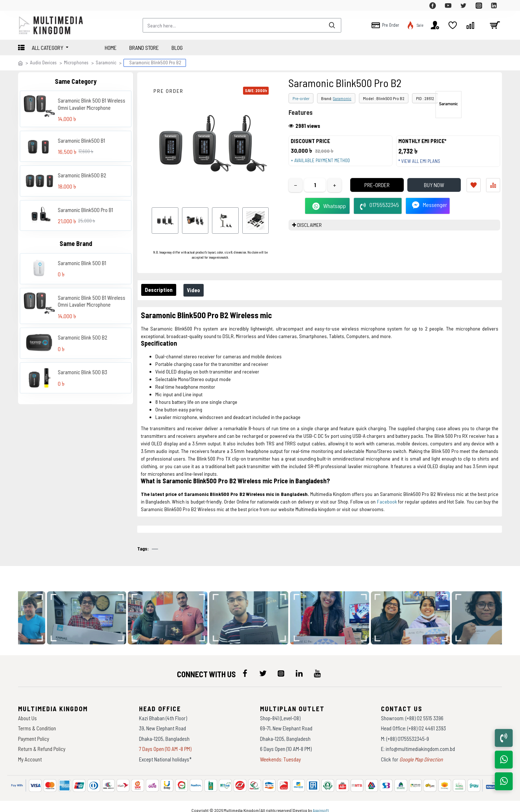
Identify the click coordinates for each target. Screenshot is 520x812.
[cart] (495, 25)
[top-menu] (23, 5)
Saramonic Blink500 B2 (82, 175)
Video (198, 290)
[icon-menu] (245, 666)
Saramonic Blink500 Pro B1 (85, 210)
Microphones (76, 62)
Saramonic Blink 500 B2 (83, 337)
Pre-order (301, 98)
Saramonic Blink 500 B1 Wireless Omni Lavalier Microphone (92, 104)
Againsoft (321, 803)
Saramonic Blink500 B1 (81, 141)
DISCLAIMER (309, 232)
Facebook (387, 502)
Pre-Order (367, 192)
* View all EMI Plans (423, 165)
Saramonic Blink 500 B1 (82, 263)
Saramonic (106, 62)
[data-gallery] (113, 611)
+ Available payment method (324, 164)
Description (160, 290)
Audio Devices (43, 62)
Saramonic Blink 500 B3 (83, 372)
